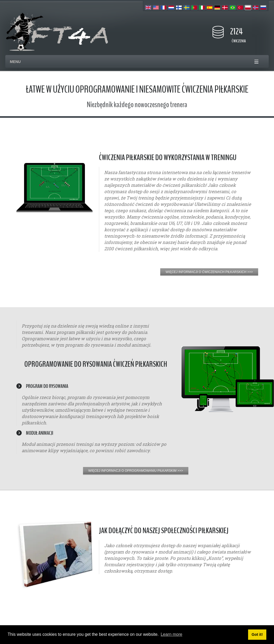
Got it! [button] (257, 634)
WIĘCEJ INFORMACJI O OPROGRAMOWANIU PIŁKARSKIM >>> (136, 471)
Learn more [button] (171, 634)
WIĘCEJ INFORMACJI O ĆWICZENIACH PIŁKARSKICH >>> (209, 272)
